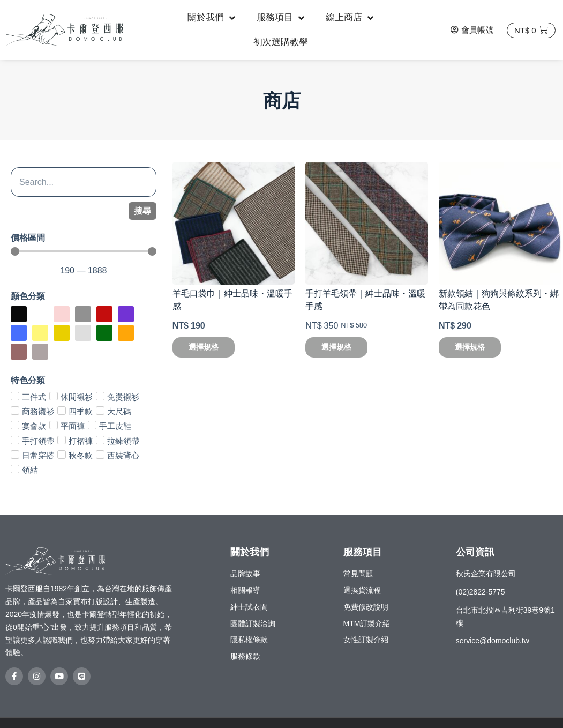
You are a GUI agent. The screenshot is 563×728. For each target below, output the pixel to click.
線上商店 (350, 18)
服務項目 (280, 18)
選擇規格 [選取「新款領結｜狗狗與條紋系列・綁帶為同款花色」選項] (470, 347)
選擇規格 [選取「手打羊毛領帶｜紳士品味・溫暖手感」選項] (336, 347)
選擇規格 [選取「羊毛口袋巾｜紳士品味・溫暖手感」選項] (204, 347)
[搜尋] (84, 182)
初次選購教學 (281, 42)
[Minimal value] (84, 251)
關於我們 (211, 18)
